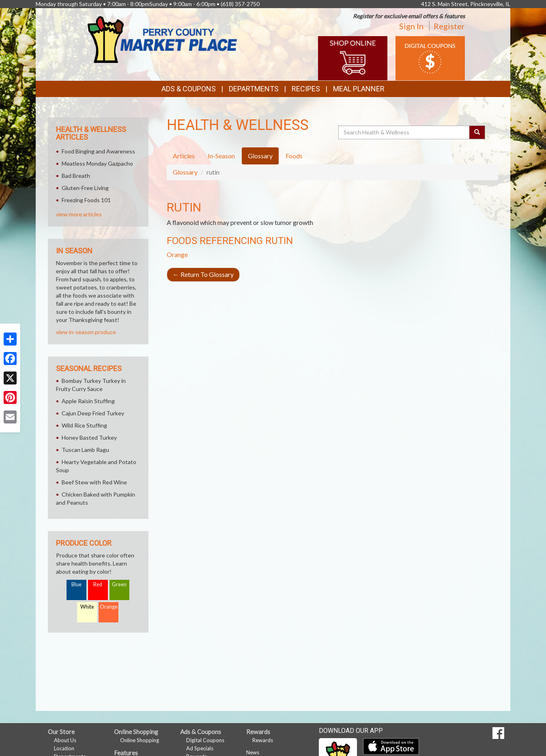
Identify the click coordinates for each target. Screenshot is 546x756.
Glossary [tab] (260, 156)
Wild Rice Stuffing (84, 425)
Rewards (263, 740)
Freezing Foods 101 (86, 200)
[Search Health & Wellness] (404, 132)
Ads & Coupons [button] (189, 89)
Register (449, 26)
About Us (65, 740)
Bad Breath (76, 176)
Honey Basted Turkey (89, 437)
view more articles (79, 214)
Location (64, 748)
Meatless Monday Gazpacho (97, 163)
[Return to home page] (162, 39)
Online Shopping (140, 740)
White (87, 607)
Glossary (185, 172)
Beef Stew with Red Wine (94, 482)
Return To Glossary (203, 274)
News (253, 752)
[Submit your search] (477, 132)
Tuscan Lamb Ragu (85, 450)
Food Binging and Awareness (98, 151)
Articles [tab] (184, 156)
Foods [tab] (294, 156)
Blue (76, 584)
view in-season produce (86, 332)
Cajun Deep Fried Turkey (93, 413)
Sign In (411, 26)
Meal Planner (359, 89)
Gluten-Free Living (85, 188)
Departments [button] (254, 89)
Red (98, 584)
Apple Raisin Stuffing (88, 401)
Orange (177, 254)
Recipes (306, 89)
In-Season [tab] (221, 156)
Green (119, 584)
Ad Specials (200, 748)
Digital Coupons (205, 740)
